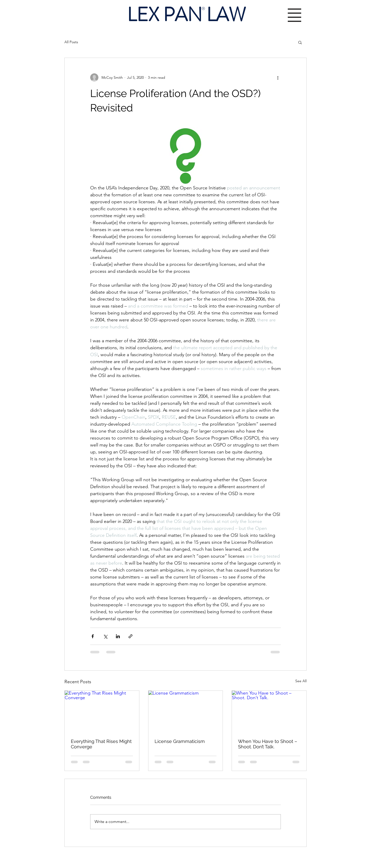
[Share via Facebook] (93, 636)
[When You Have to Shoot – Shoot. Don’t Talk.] (269, 712)
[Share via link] (130, 636)
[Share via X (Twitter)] (105, 636)
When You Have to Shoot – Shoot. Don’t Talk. (268, 744)
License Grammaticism (180, 741)
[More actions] (278, 77)
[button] (294, 15)
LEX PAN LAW (186, 15)
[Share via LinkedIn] (118, 636)
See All (301, 681)
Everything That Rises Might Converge (101, 744)
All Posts (71, 42)
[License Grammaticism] (186, 712)
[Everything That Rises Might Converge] (102, 712)
